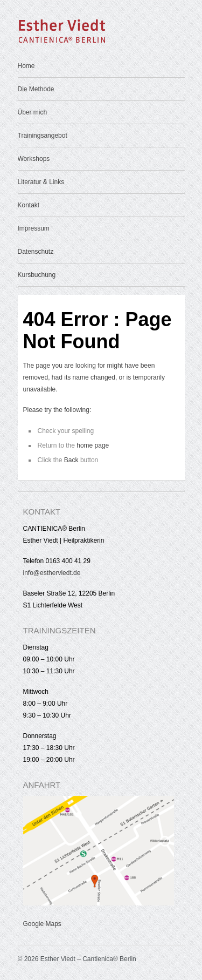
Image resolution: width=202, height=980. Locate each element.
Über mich (33, 112)
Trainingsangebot (43, 136)
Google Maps (42, 924)
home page (93, 445)
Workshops (34, 159)
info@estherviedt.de (52, 573)
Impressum (34, 228)
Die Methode (36, 89)
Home (26, 66)
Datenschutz (36, 252)
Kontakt (29, 205)
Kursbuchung (37, 275)
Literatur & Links (41, 182)
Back (71, 460)
